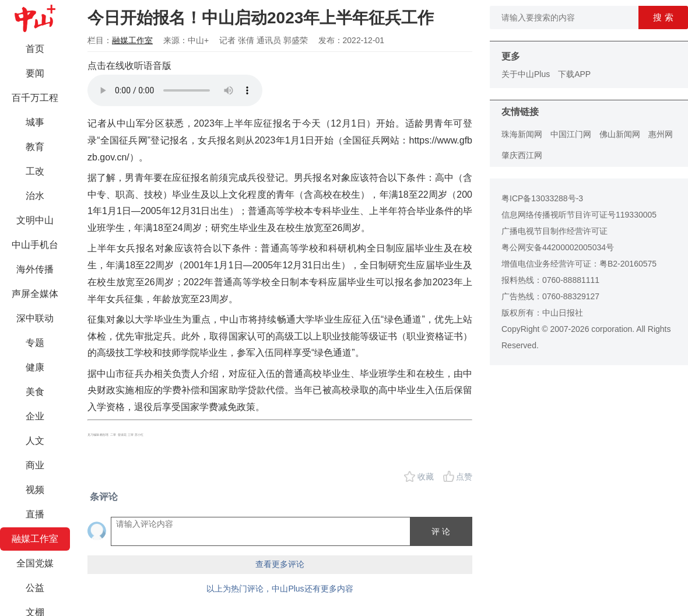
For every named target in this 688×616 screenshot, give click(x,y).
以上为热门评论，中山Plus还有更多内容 (280, 589)
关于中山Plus (526, 74)
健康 (35, 367)
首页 (35, 49)
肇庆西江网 (522, 155)
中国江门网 (571, 134)
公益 (35, 588)
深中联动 (35, 318)
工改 (35, 171)
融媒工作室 (35, 539)
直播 (35, 514)
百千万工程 (35, 98)
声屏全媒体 (35, 294)
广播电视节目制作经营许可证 (554, 231)
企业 (35, 416)
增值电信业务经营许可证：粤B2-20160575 (579, 264)
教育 (35, 147)
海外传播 (35, 269)
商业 (35, 465)
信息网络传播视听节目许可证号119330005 (579, 215)
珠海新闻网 (522, 134)
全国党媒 (35, 563)
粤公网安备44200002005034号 (558, 247)
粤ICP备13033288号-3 (542, 198)
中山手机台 (35, 245)
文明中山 (35, 220)
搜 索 (663, 17)
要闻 (35, 73)
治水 (35, 196)
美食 (35, 392)
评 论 (441, 531)
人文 (35, 441)
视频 (35, 490)
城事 (35, 122)
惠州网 (661, 134)
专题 (35, 343)
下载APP (574, 74)
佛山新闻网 (620, 134)
